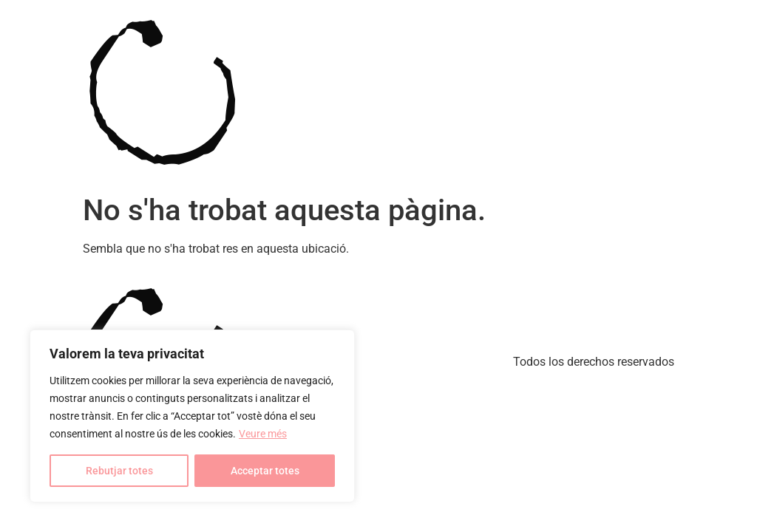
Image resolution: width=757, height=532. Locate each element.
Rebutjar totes (119, 471)
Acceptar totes (265, 471)
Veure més (263, 434)
